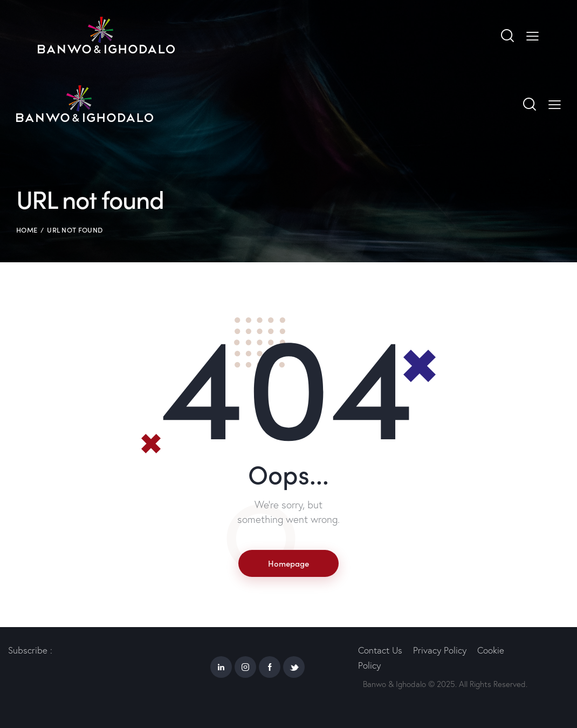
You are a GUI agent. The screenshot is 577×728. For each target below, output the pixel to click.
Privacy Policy (440, 650)
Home (27, 230)
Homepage (288, 563)
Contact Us (380, 650)
